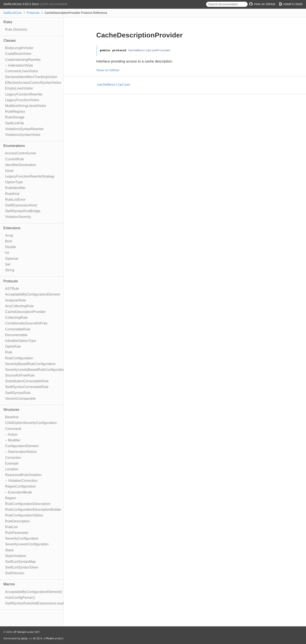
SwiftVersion (15, 573)
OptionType (14, 182)
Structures (11, 410)
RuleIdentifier (15, 188)
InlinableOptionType (21, 341)
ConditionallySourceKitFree (26, 323)
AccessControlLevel (21, 153)
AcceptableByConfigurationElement (33, 294)
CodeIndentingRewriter (23, 60)
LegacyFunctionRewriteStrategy (30, 176)
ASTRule (12, 289)
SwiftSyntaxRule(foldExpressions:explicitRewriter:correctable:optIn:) (58, 603)
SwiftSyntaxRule (18, 393)
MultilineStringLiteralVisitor (26, 106)
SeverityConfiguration (22, 538)
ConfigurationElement (22, 446)
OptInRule (13, 346)
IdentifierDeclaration (21, 165)
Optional (12, 259)
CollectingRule (16, 318)
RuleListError (15, 200)
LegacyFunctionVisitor (22, 100)
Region (11, 498)
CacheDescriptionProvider (25, 312)
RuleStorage (15, 117)
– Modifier (13, 440)
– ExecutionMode (19, 492)
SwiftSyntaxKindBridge (23, 211)
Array (9, 235)
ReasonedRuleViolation (23, 475)
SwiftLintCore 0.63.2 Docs (22, 4)
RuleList (11, 527)
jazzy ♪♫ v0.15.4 (32, 638)
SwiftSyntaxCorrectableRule (27, 387)
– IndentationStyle (19, 65)
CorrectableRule (18, 329)
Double (11, 247)
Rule (9, 352)
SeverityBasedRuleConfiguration (30, 364)
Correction (13, 458)
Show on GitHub (108, 70)
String (10, 270)
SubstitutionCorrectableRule (27, 381)
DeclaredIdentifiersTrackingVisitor (31, 77)
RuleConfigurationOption (24, 515)
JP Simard (20, 632)
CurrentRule (14, 159)
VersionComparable (20, 399)
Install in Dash (291, 4)
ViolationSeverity (18, 217)
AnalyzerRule (16, 300)
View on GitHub (262, 4)
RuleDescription (17, 521)
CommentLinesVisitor (22, 71)
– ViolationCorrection (21, 481)
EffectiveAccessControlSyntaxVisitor (33, 83)
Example (12, 463)
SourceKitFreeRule (20, 375)
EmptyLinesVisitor (19, 88)
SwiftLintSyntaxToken (22, 567)
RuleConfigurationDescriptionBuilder (33, 510)
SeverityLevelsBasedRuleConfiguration (35, 370)
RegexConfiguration (21, 486)
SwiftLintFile (15, 123)
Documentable (16, 335)
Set (8, 264)
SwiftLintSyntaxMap (20, 562)
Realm (50, 638)
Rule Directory (16, 29)
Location (12, 469)
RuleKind (12, 194)
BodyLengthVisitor (19, 48)
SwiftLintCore (13, 13)
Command (13, 429)
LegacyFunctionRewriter (24, 94)
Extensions (12, 228)
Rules (8, 22)
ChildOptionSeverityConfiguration (31, 423)
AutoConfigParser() (20, 598)
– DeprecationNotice (21, 452)
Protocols (33, 13)
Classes (10, 41)
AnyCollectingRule (19, 306)
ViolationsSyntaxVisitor (23, 135)
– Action (11, 434)
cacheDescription (115, 85)
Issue (9, 171)
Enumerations (14, 146)
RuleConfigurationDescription (28, 504)
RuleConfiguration (19, 358)
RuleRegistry (15, 112)
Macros (9, 584)
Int (7, 253)
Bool (9, 241)
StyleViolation (16, 556)
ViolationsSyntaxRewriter (24, 129)
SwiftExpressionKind (21, 205)
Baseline (12, 417)
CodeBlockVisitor (18, 54)
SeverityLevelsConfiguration (27, 544)
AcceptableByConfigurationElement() (34, 592)
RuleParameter (17, 533)
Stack (9, 550)
